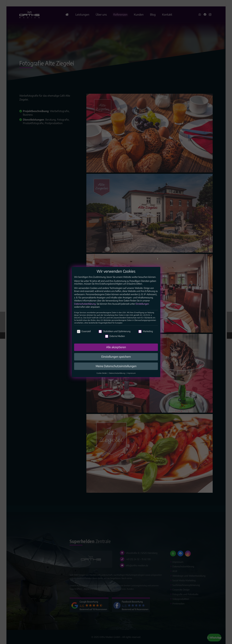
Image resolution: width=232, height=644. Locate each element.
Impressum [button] (131, 377)
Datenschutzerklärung (85, 308)
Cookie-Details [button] (102, 377)
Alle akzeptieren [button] (116, 351)
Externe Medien (115, 340)
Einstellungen (142, 308)
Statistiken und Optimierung (115, 336)
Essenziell (84, 336)
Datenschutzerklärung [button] (117, 377)
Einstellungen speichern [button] (116, 361)
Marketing (146, 336)
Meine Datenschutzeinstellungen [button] (116, 370)
